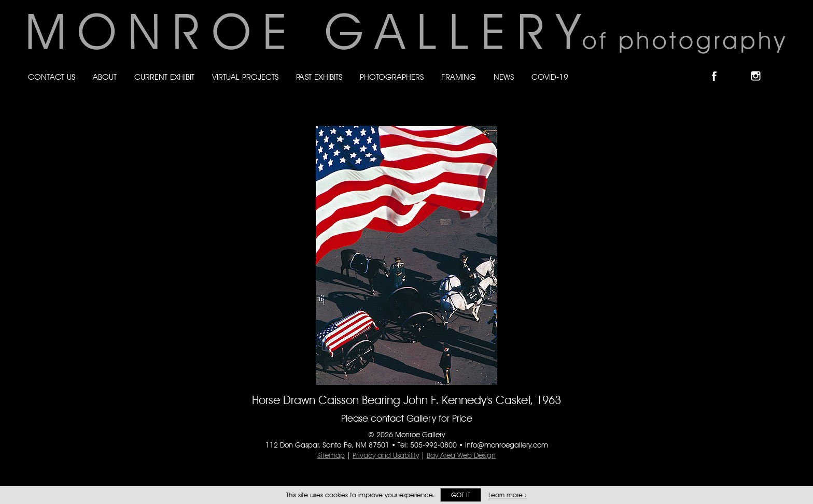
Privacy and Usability (386, 455)
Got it (461, 495)
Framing (459, 77)
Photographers (392, 77)
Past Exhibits (319, 77)
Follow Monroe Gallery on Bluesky (740, 67)
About (105, 77)
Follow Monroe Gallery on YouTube (781, 67)
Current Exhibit (164, 77)
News (504, 77)
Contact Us (52, 77)
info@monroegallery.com (507, 445)
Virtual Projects (245, 77)
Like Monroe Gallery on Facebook (719, 67)
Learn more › (508, 495)
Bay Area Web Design (461, 455)
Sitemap (331, 455)
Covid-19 (550, 77)
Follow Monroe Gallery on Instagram (760, 67)
